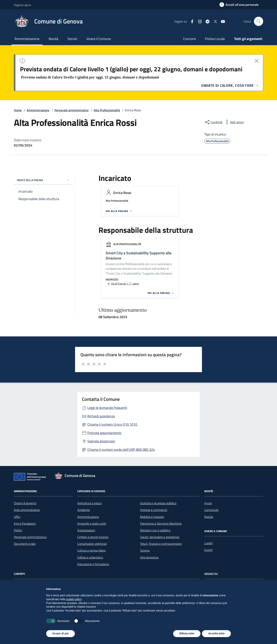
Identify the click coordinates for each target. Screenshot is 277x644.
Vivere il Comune (99, 39)
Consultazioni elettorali (92, 544)
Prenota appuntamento (104, 433)
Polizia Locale (215, 39)
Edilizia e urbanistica (90, 557)
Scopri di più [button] (60, 633)
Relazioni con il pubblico (155, 530)
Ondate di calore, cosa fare (230, 85)
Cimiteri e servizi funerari (93, 537)
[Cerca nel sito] (259, 21)
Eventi (208, 550)
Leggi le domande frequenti (107, 408)
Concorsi (189, 39)
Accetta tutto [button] (216, 633)
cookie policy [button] (74, 599)
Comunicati (211, 510)
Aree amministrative (27, 510)
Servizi (72, 39)
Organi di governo (25, 503)
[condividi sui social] (213, 122)
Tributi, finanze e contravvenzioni (161, 544)
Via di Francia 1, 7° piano (125, 284)
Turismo (145, 550)
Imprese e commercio (154, 510)
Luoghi (209, 543)
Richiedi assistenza (101, 416)
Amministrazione (27, 39)
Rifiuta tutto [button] (187, 633)
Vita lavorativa (149, 557)
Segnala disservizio (101, 441)
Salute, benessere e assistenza (160, 537)
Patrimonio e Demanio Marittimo (161, 523)
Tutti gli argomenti (248, 39)
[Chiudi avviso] (257, 61)
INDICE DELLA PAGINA (43, 180)
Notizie (209, 517)
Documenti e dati (25, 544)
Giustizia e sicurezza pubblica (158, 503)
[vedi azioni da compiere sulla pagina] (234, 122)
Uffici (17, 517)
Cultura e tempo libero (91, 550)
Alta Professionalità (107, 110)
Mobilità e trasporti (152, 517)
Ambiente (84, 510)
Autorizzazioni (86, 530)
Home (18, 110)
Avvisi (208, 503)
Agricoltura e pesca (89, 503)
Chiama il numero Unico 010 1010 (112, 424)
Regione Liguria (22, 5)
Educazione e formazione (93, 564)
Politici (18, 530)
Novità (53, 39)
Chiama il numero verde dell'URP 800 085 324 (121, 450)
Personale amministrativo (71, 110)
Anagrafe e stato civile (92, 523)
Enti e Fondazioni (25, 523)
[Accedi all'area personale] (239, 5)
